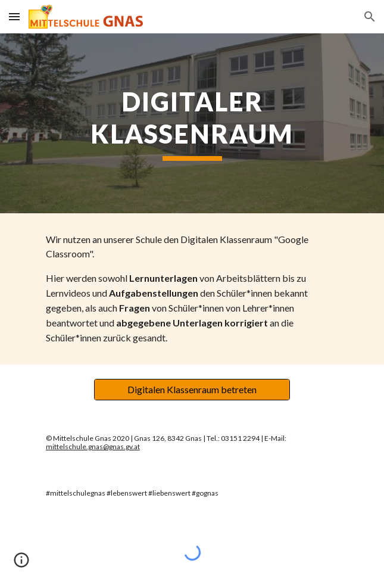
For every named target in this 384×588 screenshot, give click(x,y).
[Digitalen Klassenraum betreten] (192, 390)
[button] (14, 16)
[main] (192, 123)
